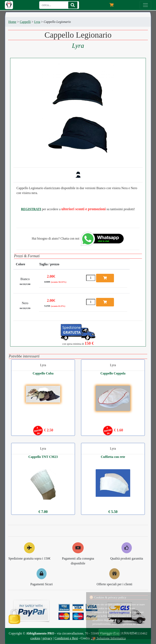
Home (12, 22)
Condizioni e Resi (66, 638)
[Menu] (145, 5)
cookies (35, 638)
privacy (48, 638)
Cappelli (25, 22)
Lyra (37, 22)
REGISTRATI (31, 209)
